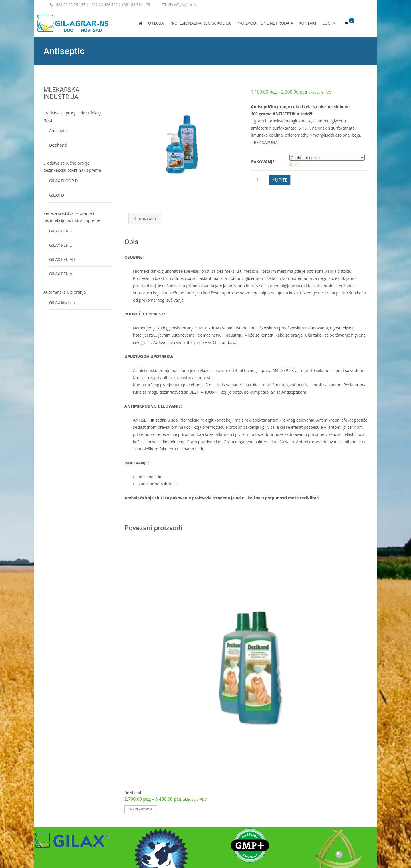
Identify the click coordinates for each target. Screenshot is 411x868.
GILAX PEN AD (62, 259)
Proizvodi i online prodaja (265, 23)
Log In (329, 23)
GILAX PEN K (61, 231)
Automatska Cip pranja (65, 292)
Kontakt (308, 23)
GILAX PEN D (61, 245)
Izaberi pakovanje (141, 809)
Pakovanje (263, 162)
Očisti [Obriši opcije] (295, 164)
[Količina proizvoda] (259, 179)
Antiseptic (58, 130)
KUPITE (280, 180)
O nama (156, 23)
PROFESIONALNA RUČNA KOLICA (200, 23)
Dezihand (58, 145)
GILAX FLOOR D (64, 181)
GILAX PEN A (61, 274)
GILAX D (57, 195)
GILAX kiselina (62, 303)
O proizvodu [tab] (145, 218)
